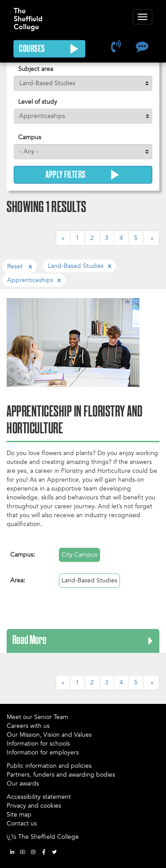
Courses (49, 49)
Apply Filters (83, 175)
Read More (29, 641)
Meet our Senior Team (37, 717)
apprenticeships (30, 280)
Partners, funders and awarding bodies (61, 775)
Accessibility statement (39, 797)
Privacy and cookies (34, 806)
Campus (30, 137)
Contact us (22, 823)
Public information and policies (49, 766)
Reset (16, 266)
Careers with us (28, 726)
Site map (19, 815)
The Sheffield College (28, 15)
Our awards (23, 784)
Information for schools (38, 744)
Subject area (36, 69)
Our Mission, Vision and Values (49, 735)
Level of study (38, 102)
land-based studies (76, 266)
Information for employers (43, 752)
